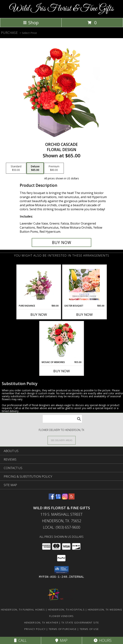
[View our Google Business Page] (58, 498)
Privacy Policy (35, 629)
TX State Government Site (80, 623)
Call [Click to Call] (20, 640)
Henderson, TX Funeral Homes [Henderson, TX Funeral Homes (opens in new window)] (23, 610)
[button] (61, 570)
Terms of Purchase (63, 629)
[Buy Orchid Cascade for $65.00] (62, 242)
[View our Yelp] (72, 498)
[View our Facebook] (52, 498)
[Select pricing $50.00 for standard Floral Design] (16, 168)
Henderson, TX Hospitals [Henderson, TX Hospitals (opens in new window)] (66, 610)
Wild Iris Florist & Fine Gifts (61, 9)
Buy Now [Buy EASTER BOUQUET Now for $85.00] (84, 315)
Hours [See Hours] (103, 640)
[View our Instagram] (65, 498)
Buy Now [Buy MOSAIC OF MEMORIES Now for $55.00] (62, 371)
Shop (31, 22)
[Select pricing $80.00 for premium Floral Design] (54, 168)
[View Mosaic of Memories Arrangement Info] (61, 341)
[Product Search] (62, 419)
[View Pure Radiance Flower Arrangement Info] (39, 285)
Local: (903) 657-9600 (62, 527)
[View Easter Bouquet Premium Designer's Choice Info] (84, 285)
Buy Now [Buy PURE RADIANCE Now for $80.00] (39, 315)
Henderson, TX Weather (41, 623)
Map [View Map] (61, 640)
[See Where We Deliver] (62, 440)
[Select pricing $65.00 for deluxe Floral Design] (35, 168)
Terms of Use (89, 629)
